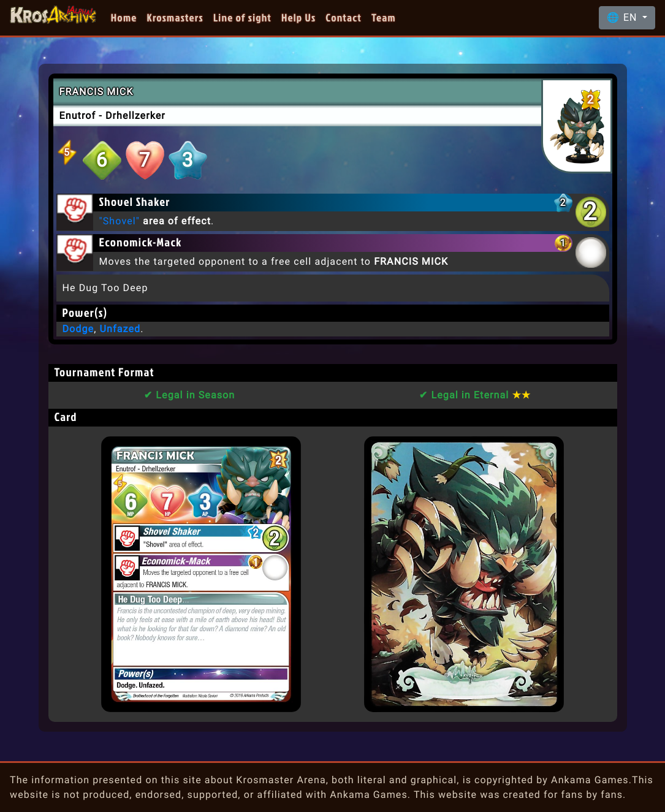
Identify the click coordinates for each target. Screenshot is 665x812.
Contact (344, 17)
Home (124, 17)
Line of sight (242, 17)
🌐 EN (623, 17)
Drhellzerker (135, 116)
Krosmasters (175, 17)
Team (384, 17)
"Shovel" (120, 221)
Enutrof (78, 116)
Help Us (298, 17)
